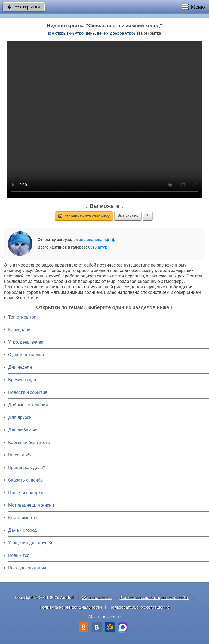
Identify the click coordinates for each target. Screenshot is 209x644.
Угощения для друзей (30, 543)
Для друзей (20, 417)
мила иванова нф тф (96, 240)
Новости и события (28, 392)
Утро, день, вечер (26, 342)
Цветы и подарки (26, 493)
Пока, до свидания (27, 568)
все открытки (24, 7)
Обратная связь (97, 598)
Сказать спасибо (25, 480)
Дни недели (20, 367)
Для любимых (23, 430)
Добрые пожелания (28, 405)
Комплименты (23, 518)
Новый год (19, 555)
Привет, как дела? (27, 468)
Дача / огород (23, 530)
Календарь (19, 330)
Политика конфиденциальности (71, 607)
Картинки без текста (29, 442)
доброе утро (122, 33)
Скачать (128, 216)
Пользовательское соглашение (139, 607)
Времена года (22, 380)
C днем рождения (26, 355)
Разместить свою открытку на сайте (155, 598)
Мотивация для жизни (31, 505)
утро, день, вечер (91, 33)
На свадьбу (20, 455)
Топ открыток (22, 317)
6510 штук (98, 247)
